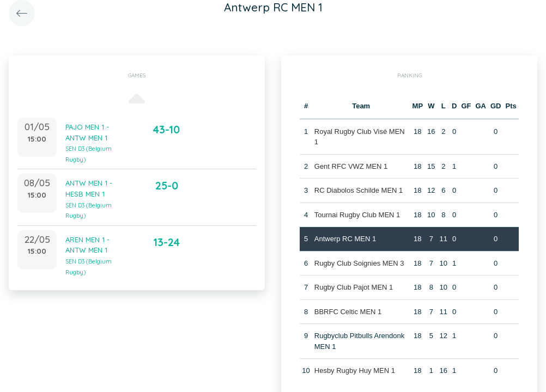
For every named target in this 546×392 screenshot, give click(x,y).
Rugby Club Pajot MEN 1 (354, 287)
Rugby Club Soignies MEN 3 (359, 263)
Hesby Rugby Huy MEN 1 (355, 370)
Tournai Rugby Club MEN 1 (357, 215)
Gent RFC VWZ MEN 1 (351, 166)
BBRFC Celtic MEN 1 (348, 312)
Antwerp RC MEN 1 (345, 239)
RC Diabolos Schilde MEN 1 (359, 190)
